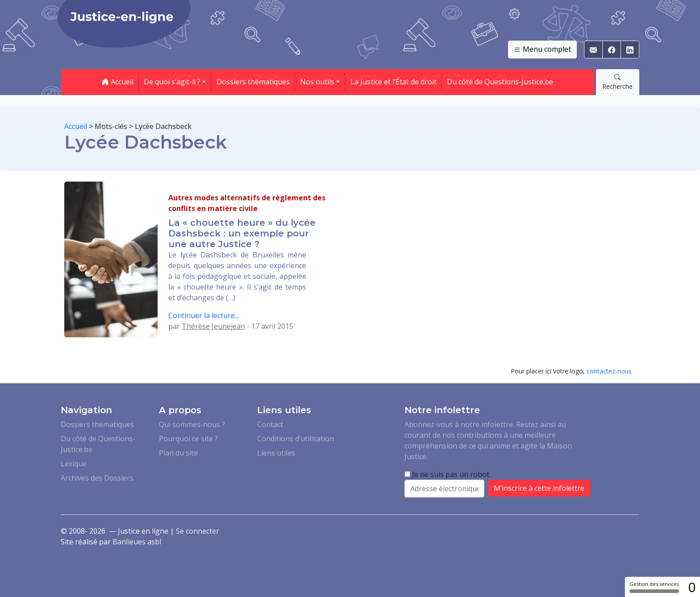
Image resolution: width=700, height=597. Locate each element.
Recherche (617, 82)
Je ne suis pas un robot (447, 474)
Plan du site (178, 453)
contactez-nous (609, 371)
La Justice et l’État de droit (394, 82)
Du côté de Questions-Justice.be (500, 82)
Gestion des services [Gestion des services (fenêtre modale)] (654, 587)
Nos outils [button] (317, 82)
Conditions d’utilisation (296, 439)
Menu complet (542, 50)
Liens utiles (276, 453)
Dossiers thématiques (253, 82)
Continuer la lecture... (204, 315)
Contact (270, 424)
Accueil (118, 82)
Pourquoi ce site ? (188, 439)
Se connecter (198, 531)
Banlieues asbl (137, 542)
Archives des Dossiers (97, 478)
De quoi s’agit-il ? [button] (172, 82)
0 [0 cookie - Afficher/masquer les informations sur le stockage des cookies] (692, 587)
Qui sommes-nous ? (192, 424)
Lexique (74, 464)
